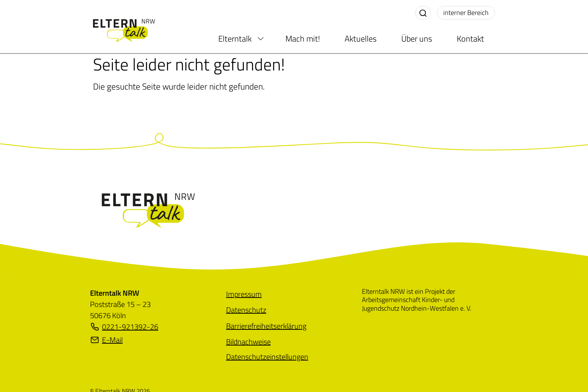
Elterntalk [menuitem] (235, 39)
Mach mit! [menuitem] (303, 39)
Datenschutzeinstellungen (267, 357)
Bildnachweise (248, 342)
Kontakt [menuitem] (470, 39)
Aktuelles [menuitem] (361, 39)
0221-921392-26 (124, 327)
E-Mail (106, 340)
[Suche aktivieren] (423, 13)
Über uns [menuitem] (417, 39)
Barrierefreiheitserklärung (266, 326)
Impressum (244, 294)
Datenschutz (246, 310)
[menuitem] (261, 39)
